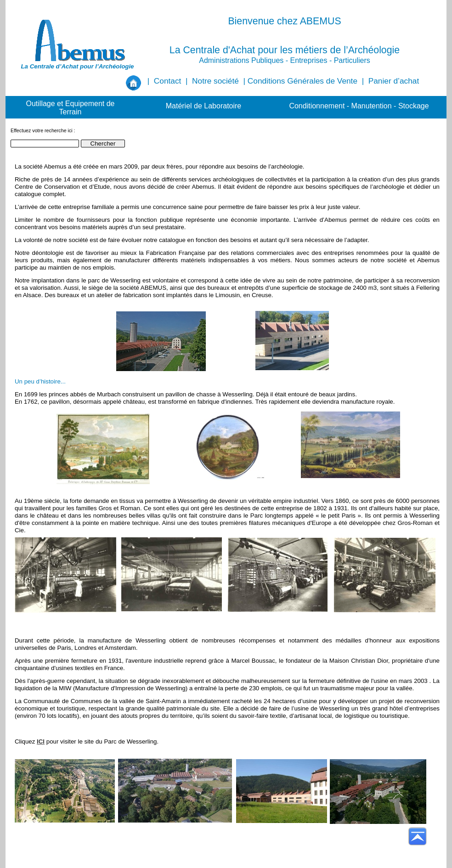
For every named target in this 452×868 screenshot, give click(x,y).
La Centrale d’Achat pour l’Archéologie (77, 66)
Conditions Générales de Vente (302, 81)
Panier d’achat (394, 81)
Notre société (215, 81)
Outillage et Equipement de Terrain (70, 108)
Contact (168, 81)
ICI (41, 741)
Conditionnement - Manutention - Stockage (359, 106)
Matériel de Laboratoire (204, 106)
